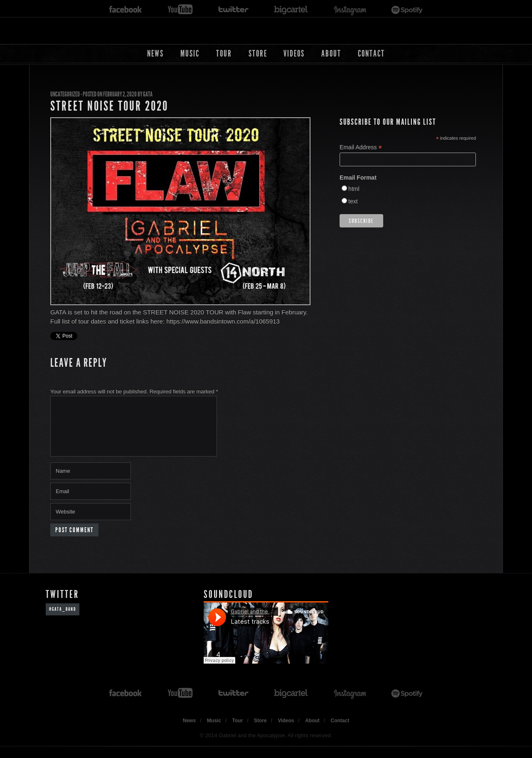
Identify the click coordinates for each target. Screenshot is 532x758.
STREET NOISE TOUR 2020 (109, 106)
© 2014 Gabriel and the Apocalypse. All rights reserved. (266, 745)
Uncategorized (65, 94)
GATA (148, 94)
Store (258, 53)
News (155, 53)
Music (190, 53)
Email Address (361, 147)
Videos (294, 53)
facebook (126, 10)
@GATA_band (63, 619)
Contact (371, 53)
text (353, 201)
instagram (350, 10)
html (354, 189)
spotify (407, 10)
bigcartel (291, 10)
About (331, 53)
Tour (224, 53)
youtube (180, 10)
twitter (234, 10)
